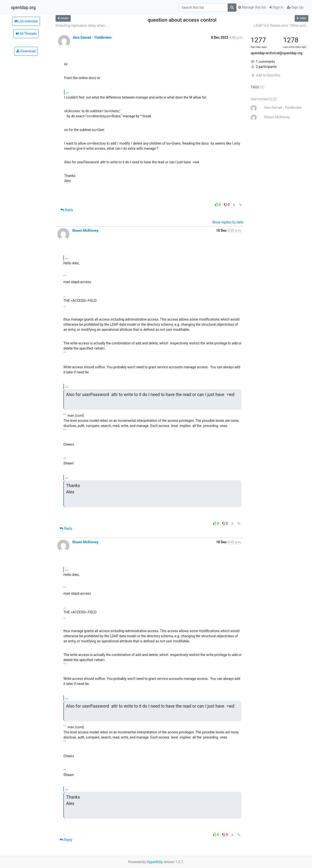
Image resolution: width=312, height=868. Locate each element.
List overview (26, 21)
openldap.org (23, 8)
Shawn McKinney (85, 231)
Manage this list (252, 7)
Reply (67, 210)
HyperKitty (155, 862)
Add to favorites (265, 75)
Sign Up (295, 7)
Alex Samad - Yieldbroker (92, 37)
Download (26, 51)
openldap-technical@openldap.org (277, 53)
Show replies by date (228, 222)
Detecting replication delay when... (82, 26)
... (67, 92)
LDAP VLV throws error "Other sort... (281, 26)
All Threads (26, 34)
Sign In (276, 7)
